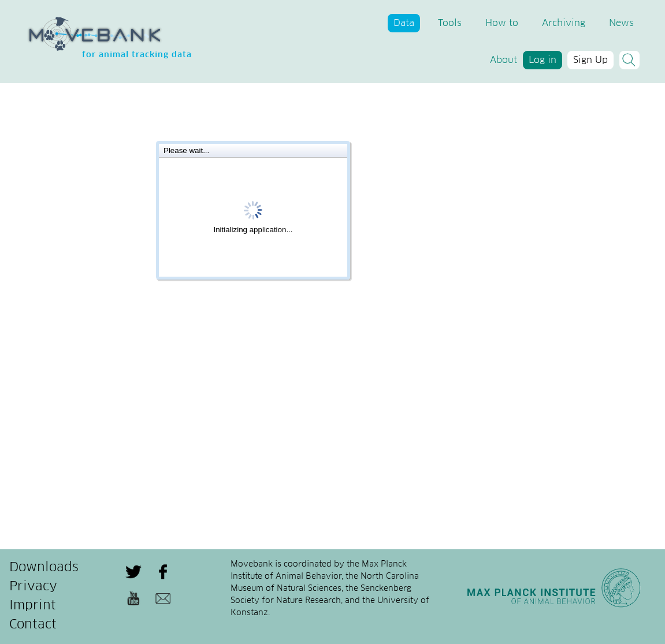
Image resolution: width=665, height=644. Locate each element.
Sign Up (590, 60)
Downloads (44, 568)
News (621, 23)
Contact (33, 625)
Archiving (564, 23)
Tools (450, 23)
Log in (543, 60)
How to (502, 23)
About (504, 60)
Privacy (33, 587)
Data (404, 23)
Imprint (33, 606)
